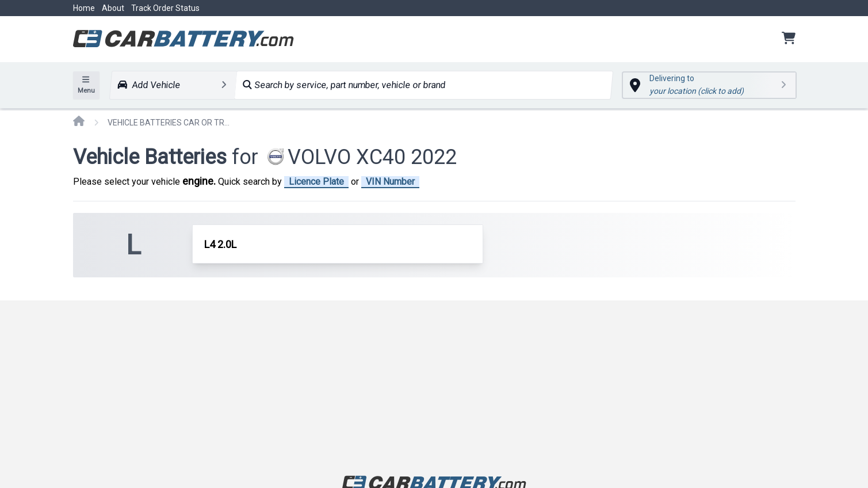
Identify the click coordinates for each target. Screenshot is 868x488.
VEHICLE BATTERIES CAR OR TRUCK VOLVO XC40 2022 (171, 123)
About (113, 8)
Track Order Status (165, 8)
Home (84, 8)
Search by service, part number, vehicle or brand (344, 85)
